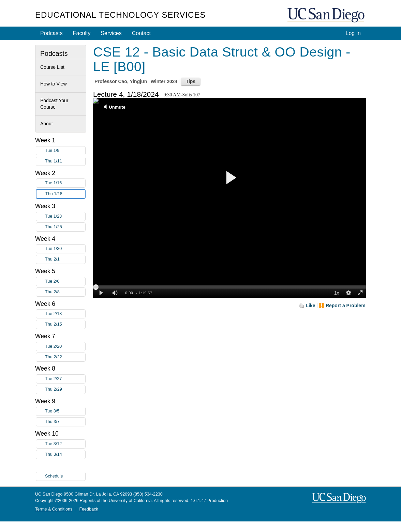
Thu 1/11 (65, 161)
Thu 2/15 (65, 324)
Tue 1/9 (65, 151)
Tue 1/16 (65, 183)
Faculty (82, 33)
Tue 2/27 (65, 379)
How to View (54, 84)
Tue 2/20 (65, 347)
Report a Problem (346, 306)
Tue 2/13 (65, 314)
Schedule (54, 476)
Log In (353, 33)
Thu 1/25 (65, 227)
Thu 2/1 (65, 259)
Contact (141, 33)
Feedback (88, 509)
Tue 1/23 (65, 216)
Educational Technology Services (120, 15)
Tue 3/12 (65, 444)
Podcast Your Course (54, 104)
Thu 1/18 (65, 194)
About (47, 124)
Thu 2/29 (65, 389)
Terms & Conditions (54, 509)
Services (111, 33)
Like (310, 306)
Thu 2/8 (65, 292)
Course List (52, 67)
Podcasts (51, 33)
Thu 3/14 (65, 455)
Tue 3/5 (65, 411)
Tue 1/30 (65, 249)
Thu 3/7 (65, 422)
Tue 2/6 (65, 281)
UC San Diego (327, 15)
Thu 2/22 (65, 357)
